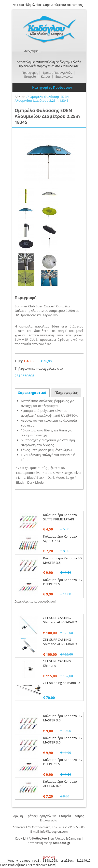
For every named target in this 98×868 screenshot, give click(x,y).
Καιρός (79, 816)
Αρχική (18, 816)
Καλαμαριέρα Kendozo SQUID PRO (60, 539)
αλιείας (36, 5)
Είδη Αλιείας (56, 838)
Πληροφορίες (66, 393)
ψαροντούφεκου (54, 5)
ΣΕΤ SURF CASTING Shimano (57, 663)
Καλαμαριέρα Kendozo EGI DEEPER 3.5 (63, 762)
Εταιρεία (65, 816)
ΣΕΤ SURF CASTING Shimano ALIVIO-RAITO (60, 620)
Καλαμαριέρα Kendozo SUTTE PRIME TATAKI (60, 517)
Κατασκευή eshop (40, 843)
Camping (75, 838)
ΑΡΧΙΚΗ (20, 97)
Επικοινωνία (49, 820)
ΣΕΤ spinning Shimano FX (62, 683)
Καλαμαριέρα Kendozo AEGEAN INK (60, 784)
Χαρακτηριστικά (32, 393)
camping (78, 5)
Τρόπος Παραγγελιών (41, 816)
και (69, 5)
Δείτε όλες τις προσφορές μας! (35, 601)
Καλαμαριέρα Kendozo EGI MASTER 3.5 (63, 560)
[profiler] (49, 857)
